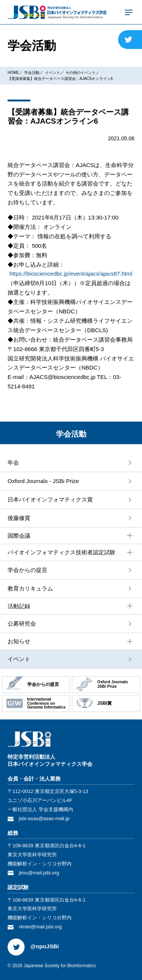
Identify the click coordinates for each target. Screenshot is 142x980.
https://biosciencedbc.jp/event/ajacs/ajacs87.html (71, 274)
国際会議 (71, 535)
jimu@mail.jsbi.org (39, 873)
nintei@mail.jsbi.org (41, 927)
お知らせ (71, 641)
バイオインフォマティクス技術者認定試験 (71, 552)
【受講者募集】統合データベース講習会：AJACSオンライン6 (60, 79)
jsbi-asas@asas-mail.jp (44, 818)
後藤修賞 (19, 518)
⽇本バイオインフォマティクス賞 (50, 499)
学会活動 (32, 73)
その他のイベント (81, 73)
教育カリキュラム (30, 588)
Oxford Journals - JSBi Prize (43, 481)
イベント (53, 73)
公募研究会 (22, 623)
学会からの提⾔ (27, 570)
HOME (13, 73)
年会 (13, 462)
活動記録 (71, 606)
